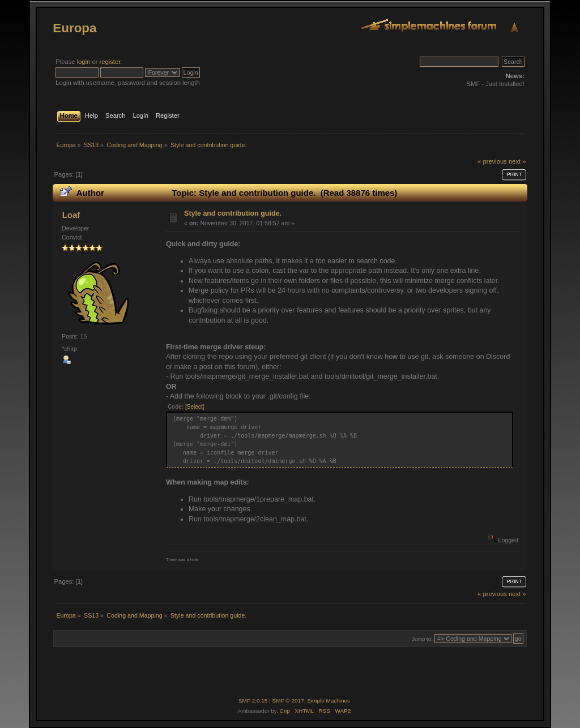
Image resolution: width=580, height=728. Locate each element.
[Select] (195, 407)
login (84, 62)
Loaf (71, 215)
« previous (492, 161)
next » (517, 161)
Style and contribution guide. (233, 213)
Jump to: (422, 639)
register (110, 62)
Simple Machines (329, 701)
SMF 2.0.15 (253, 701)
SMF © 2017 (288, 701)
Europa (74, 28)
